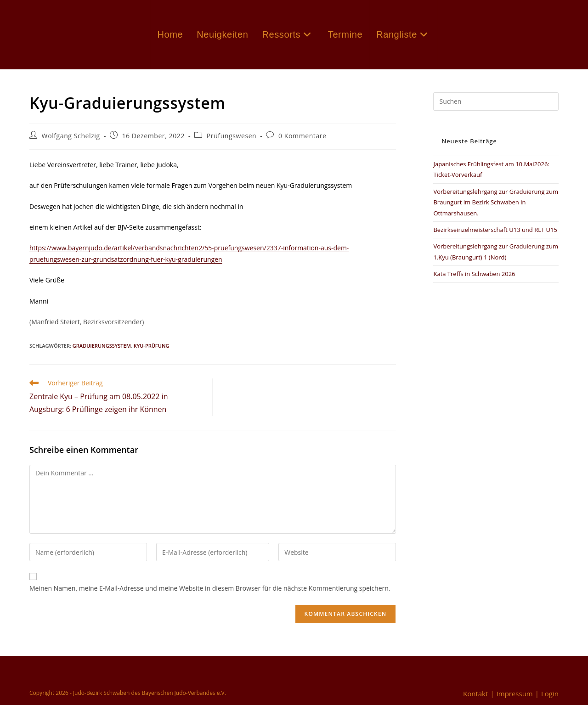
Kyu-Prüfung (152, 346)
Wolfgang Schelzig (71, 136)
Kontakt (475, 694)
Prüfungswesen (232, 136)
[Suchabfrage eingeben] (496, 102)
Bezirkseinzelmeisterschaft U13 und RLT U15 (495, 230)
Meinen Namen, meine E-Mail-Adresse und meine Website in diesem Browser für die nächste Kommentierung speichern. (210, 588)
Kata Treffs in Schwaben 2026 (474, 274)
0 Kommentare (302, 136)
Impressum (515, 694)
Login (550, 694)
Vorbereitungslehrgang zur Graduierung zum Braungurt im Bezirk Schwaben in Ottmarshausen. (495, 202)
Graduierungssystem (102, 346)
